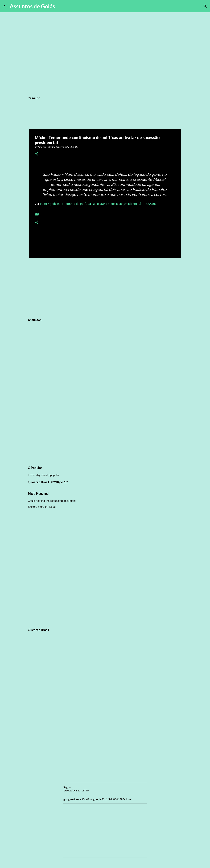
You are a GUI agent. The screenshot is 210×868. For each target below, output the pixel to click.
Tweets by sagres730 (76, 791)
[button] (37, 154)
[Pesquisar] (60, 6)
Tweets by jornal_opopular (44, 475)
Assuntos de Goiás (32, 6)
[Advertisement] (105, 287)
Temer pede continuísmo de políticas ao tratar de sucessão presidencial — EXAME (98, 204)
